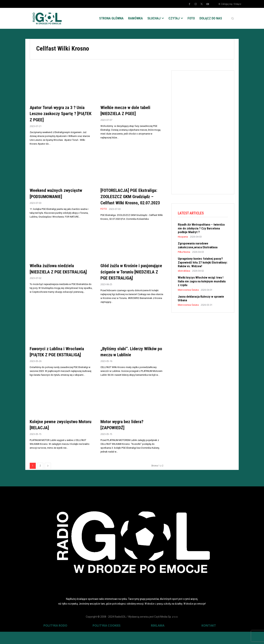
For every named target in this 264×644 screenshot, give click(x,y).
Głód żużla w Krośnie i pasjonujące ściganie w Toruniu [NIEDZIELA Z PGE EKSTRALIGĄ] (132, 281)
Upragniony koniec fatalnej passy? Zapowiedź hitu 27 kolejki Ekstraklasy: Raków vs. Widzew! (203, 263)
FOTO (104, 215)
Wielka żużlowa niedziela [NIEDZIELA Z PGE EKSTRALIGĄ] (55, 278)
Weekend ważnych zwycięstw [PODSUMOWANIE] (59, 193)
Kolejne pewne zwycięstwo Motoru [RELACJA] (57, 437)
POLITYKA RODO (55, 638)
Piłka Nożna (184, 253)
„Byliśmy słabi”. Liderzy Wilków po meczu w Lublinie (129, 364)
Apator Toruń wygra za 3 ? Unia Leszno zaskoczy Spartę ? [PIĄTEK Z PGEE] (61, 113)
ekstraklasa (184, 271)
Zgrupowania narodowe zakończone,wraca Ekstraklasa (198, 246)
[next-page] (48, 478)
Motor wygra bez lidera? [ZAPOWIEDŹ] (125, 437)
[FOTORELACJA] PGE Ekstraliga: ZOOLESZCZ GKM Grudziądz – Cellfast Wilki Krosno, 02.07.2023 (130, 199)
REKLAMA (158, 638)
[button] (232, 18)
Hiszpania (183, 237)
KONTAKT (209, 638)
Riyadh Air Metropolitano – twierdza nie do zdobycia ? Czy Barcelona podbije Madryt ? (201, 229)
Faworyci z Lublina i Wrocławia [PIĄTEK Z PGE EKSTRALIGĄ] (61, 364)
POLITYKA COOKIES (107, 638)
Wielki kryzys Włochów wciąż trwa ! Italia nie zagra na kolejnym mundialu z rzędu (202, 282)
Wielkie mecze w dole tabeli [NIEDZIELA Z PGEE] (129, 110)
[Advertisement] (205, 132)
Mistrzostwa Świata (188, 290)
